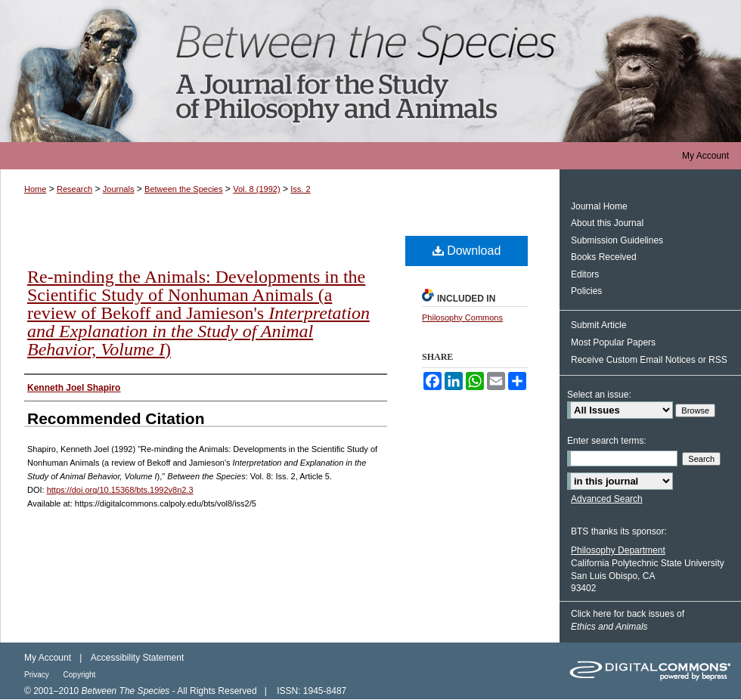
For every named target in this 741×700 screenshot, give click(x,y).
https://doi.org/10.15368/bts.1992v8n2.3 (120, 490)
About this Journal (607, 223)
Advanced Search (607, 499)
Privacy (38, 675)
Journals (119, 189)
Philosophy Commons (462, 317)
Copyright (80, 675)
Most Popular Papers (613, 342)
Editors (585, 274)
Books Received (604, 257)
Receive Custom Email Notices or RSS (649, 360)
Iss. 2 (300, 189)
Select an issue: (599, 395)
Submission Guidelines (617, 240)
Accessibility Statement (137, 658)
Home (35, 189)
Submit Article (598, 325)
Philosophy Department (618, 550)
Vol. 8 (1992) (256, 189)
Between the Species (370, 71)
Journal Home (599, 206)
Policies (586, 291)
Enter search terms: (607, 441)
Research (74, 189)
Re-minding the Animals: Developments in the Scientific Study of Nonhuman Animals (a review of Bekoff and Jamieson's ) (198, 313)
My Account (48, 658)
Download (467, 251)
